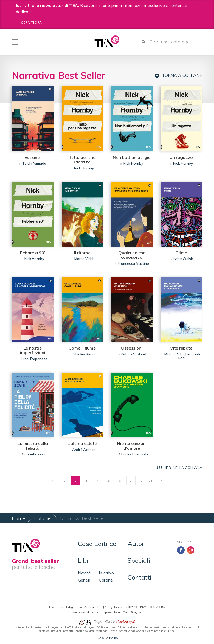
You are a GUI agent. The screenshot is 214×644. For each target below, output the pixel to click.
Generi (84, 580)
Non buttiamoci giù (132, 157)
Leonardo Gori (190, 356)
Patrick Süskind (133, 354)
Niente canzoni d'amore (132, 446)
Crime (181, 253)
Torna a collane (178, 75)
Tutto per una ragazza (82, 160)
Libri (84, 560)
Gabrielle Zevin (34, 454)
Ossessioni (132, 348)
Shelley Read (84, 354)
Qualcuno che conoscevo (132, 255)
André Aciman (84, 450)
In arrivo (106, 573)
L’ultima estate (82, 443)
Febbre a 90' (33, 253)
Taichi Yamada (34, 163)
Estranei (33, 157)
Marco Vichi (84, 259)
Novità (84, 573)
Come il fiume (82, 348)
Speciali (139, 560)
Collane (43, 518)
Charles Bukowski (133, 454)
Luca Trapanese (34, 359)
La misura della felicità (33, 446)
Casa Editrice (97, 544)
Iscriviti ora (31, 22)
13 (151, 480)
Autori (137, 544)
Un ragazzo (181, 157)
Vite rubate (181, 348)
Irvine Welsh (183, 259)
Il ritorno (82, 253)
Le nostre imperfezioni (33, 350)
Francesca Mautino (133, 263)
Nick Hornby (84, 168)
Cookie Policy (108, 638)
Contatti (139, 577)
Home (18, 518)
